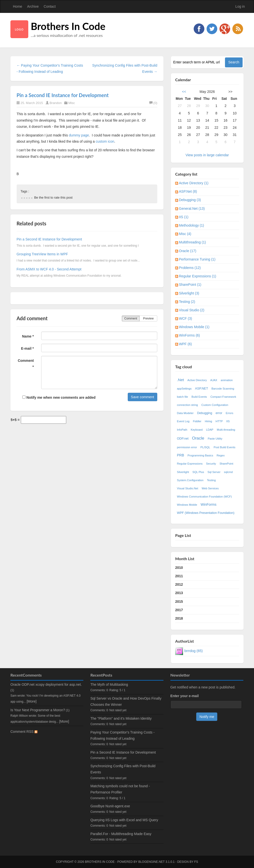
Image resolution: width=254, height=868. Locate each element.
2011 (179, 576)
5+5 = (15, 420)
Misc (72, 103)
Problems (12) (190, 268)
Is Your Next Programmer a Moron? (38, 710)
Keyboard (197, 430)
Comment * (26, 364)
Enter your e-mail (185, 696)
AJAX (214, 380)
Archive (33, 6)
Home (17, 6)
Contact (50, 6)
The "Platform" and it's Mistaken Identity (121, 718)
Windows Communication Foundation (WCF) (204, 497)
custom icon (105, 141)
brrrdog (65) (193, 651)
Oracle (198, 438)
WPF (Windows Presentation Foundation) (206, 513)
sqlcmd (228, 472)
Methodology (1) (191, 225)
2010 (179, 568)
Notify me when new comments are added (59, 397)
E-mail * (27, 348)
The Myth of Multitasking (109, 684)
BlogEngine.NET (151, 862)
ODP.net (183, 439)
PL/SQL (205, 447)
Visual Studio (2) (191, 310)
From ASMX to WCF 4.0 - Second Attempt (49, 269)
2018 (179, 618)
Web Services (210, 488)
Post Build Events (224, 447)
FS (196, 862)
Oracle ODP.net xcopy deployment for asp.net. (46, 684)
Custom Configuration (215, 405)
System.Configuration (190, 480)
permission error (187, 447)
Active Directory (197, 380)
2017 (179, 610)
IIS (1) (184, 217)
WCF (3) (185, 318)
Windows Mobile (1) (194, 327)
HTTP (219, 421)
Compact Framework (223, 397)
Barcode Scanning (223, 389)
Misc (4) (185, 234)
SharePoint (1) (190, 285)
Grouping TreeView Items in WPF (42, 254)
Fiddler (197, 421)
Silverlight (183, 472)
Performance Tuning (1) (197, 259)
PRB (180, 455)
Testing (211, 480)
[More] (32, 701)
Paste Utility (215, 439)
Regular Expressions (190, 464)
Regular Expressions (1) (197, 276)
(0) (153, 103)
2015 (179, 602)
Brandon (56, 103)
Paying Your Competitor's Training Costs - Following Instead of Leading (122, 735)
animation (227, 380)
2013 (179, 593)
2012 (179, 584)
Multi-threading (226, 430)
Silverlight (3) (189, 293)
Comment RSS (24, 732)
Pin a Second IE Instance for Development (63, 95)
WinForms (209, 504)
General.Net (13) (192, 209)
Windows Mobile (187, 505)
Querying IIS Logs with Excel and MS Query (124, 820)
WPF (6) (185, 344)
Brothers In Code (68, 26)
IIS (228, 421)
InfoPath (182, 430)
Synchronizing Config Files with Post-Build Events (123, 769)
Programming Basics (200, 455)
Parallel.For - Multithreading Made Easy (121, 834)
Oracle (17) (188, 251)
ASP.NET (201, 389)
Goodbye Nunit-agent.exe (110, 806)
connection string (187, 405)
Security (211, 464)
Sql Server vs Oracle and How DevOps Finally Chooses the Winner (126, 701)
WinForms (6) (189, 335)
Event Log (183, 421)
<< (184, 92)
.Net (180, 380)
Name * (28, 336)
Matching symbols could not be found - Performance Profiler (120, 789)
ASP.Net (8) (188, 191)
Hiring (208, 421)
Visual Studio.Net (188, 488)
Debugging (205, 413)
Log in (240, 6)
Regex (221, 455)
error (219, 413)
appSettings (184, 389)
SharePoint (226, 464)
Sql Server (214, 472)
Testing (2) (187, 302)
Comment (131, 318)
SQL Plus (198, 472)
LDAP (210, 430)
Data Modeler (185, 413)
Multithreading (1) (192, 242)
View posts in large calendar (207, 155)
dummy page (79, 135)
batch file (182, 397)
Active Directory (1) (194, 183)
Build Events (199, 397)
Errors (229, 413)
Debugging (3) (190, 200)
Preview (148, 318)
